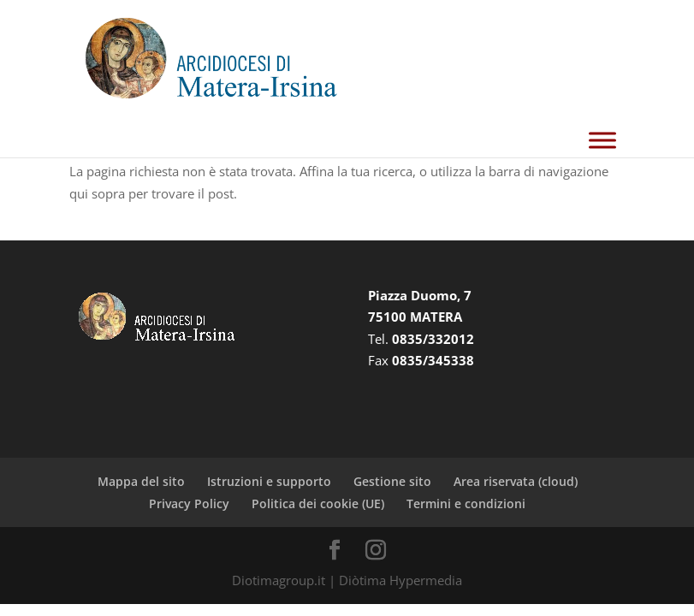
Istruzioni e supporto (269, 481)
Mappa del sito (141, 481)
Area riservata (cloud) (516, 481)
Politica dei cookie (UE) (318, 503)
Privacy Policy (189, 503)
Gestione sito (392, 481)
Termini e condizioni (466, 503)
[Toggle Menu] (602, 140)
